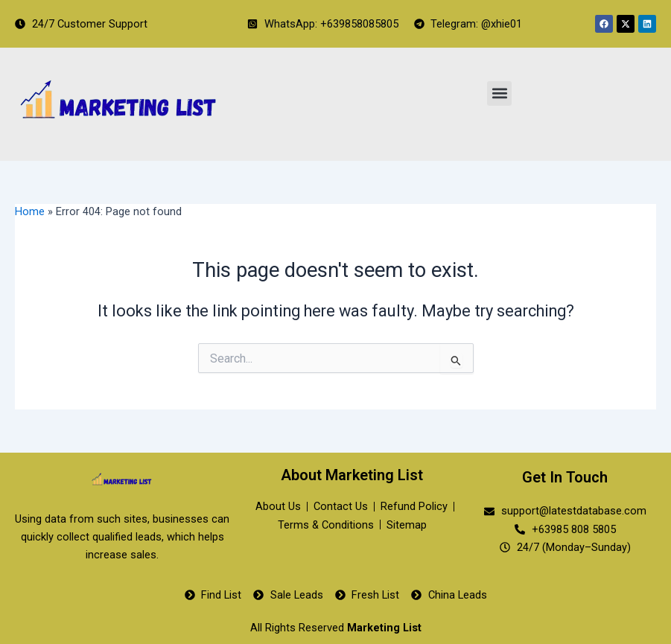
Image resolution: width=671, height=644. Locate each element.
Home (30, 211)
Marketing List (384, 628)
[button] (499, 93)
